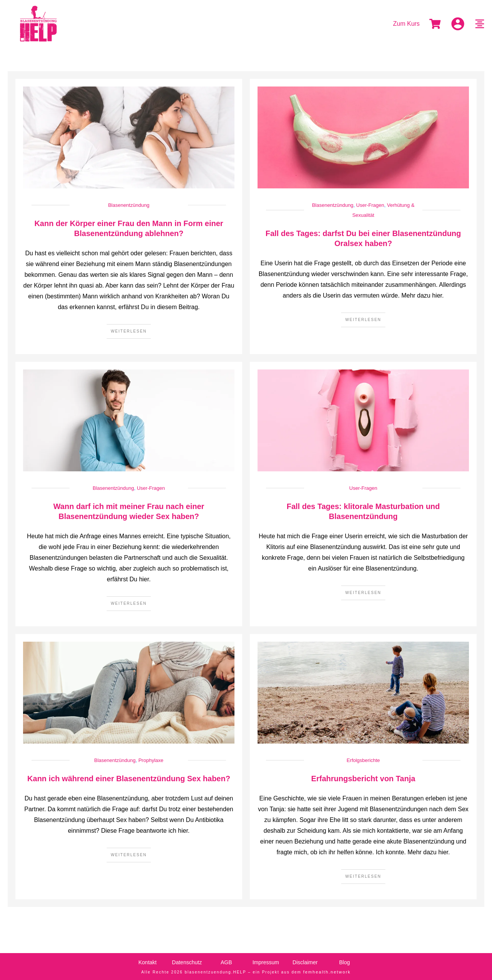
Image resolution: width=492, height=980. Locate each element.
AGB (226, 962)
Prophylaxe (151, 760)
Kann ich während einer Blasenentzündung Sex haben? (129, 779)
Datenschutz (187, 962)
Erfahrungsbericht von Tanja (363, 779)
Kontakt (147, 962)
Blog (344, 962)
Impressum (266, 962)
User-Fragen (370, 205)
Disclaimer (305, 962)
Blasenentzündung (129, 205)
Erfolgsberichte (363, 760)
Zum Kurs (406, 24)
